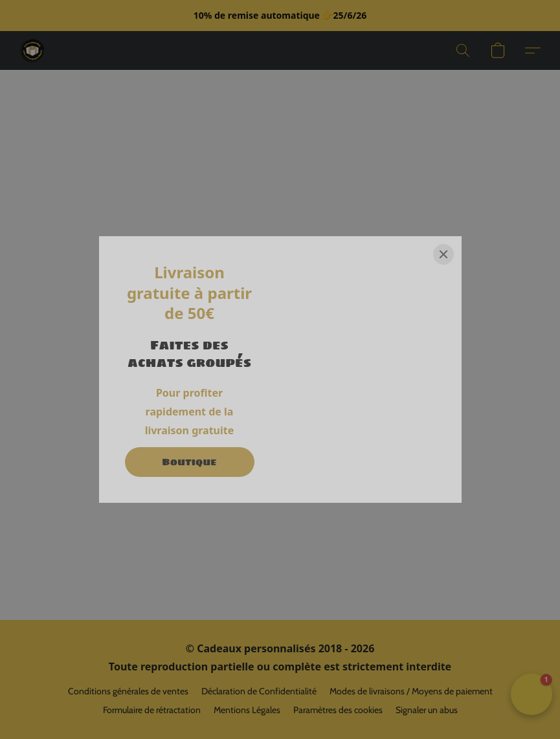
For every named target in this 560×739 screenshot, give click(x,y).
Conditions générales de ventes (128, 691)
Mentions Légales (247, 710)
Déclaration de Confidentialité (259, 691)
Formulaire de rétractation (152, 710)
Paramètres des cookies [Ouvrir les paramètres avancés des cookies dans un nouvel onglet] (338, 710)
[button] (32, 50)
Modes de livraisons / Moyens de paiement (411, 691)
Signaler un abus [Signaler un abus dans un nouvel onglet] (427, 710)
